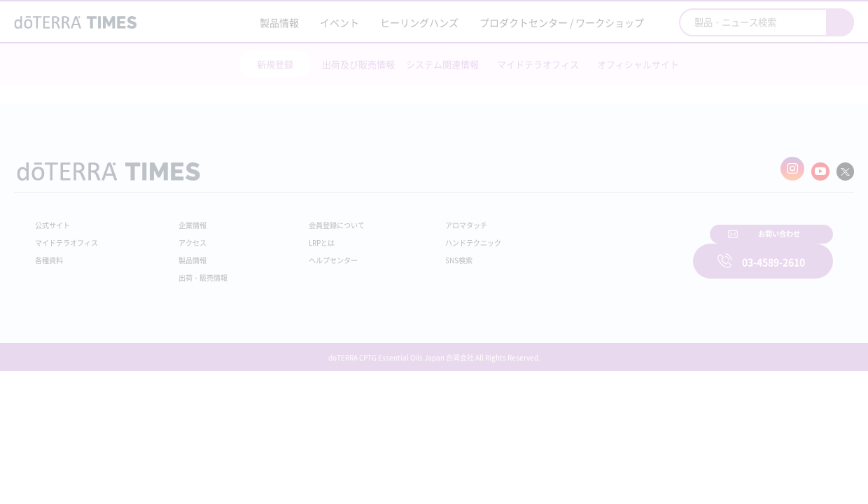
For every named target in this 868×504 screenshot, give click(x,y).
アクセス (184, 236)
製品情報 (279, 22)
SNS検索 (423, 253)
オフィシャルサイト (638, 64)
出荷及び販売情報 (358, 64)
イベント (339, 22)
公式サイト (56, 218)
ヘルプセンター (312, 253)
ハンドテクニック (440, 236)
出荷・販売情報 (197, 271)
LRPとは (299, 236)
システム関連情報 (442, 64)
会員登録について (316, 218)
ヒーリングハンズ (419, 22)
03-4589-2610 (773, 251)
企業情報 (184, 218)
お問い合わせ (612, 251)
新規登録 (275, 64)
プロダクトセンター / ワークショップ (562, 22)
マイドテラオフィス (538, 64)
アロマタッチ (432, 218)
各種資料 (52, 253)
